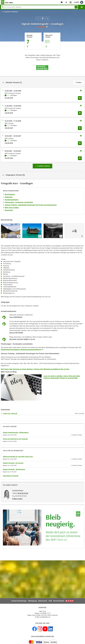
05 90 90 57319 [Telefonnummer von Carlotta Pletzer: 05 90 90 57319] (23, 493)
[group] (42, 27)
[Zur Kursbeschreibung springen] (52, 41)
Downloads (9, 210)
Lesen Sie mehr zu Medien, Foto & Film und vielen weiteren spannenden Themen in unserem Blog (62, 377)
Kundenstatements (12, 200)
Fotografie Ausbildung (11, 12)
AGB (50, 601)
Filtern (79, 83)
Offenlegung (32, 601)
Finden (76, 7)
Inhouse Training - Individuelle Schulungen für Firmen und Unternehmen (31, 205)
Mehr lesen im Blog (12, 208)
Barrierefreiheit (59, 601)
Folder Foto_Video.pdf (10, 413)
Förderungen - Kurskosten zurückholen (19, 202)
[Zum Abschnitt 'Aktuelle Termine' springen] (33, 41)
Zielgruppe (9, 197)
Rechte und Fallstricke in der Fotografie (15, 439)
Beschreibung (10, 194)
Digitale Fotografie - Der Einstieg (13, 463)
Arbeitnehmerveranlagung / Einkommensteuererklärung (21, 350)
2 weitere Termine (43, 165)
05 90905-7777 (45, 613)
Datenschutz (43, 601)
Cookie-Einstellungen (19, 601)
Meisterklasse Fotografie (11, 476)
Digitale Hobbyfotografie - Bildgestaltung (16, 433)
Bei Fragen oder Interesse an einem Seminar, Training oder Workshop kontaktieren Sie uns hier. (35, 369)
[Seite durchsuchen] (39, 7)
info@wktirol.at (45, 617)
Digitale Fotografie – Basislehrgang (14, 469)
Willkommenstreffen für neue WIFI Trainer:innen (18, 457)
